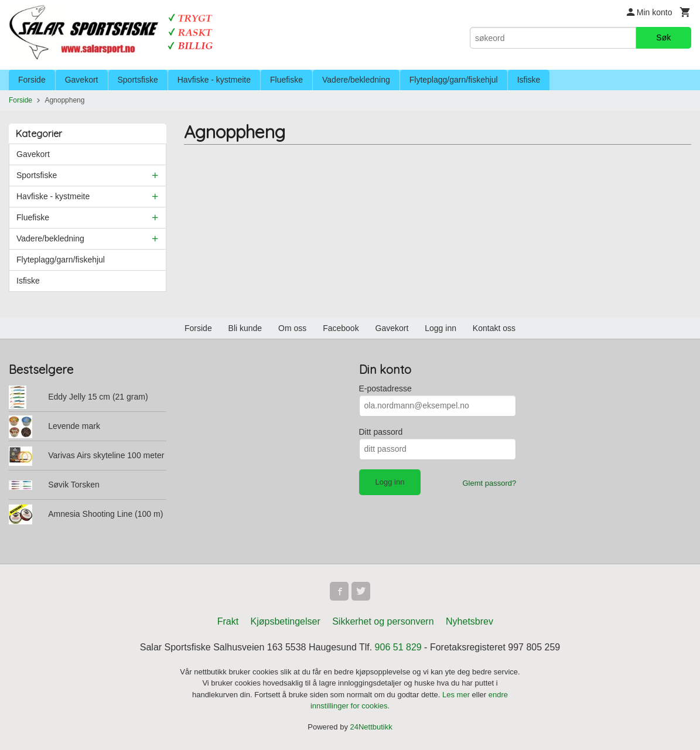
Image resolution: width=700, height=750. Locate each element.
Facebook (341, 328)
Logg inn (441, 328)
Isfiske (529, 80)
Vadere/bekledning (356, 80)
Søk (663, 37)
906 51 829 (398, 647)
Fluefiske (286, 80)
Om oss (292, 328)
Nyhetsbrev (469, 621)
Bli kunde (245, 328)
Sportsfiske (138, 80)
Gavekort (82, 80)
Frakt (228, 621)
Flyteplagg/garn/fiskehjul (454, 80)
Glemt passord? (489, 483)
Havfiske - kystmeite (214, 80)
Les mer (457, 695)
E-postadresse (385, 388)
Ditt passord (381, 432)
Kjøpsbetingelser (286, 621)
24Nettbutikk (371, 727)
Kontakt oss (494, 328)
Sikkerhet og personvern (383, 621)
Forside (32, 80)
